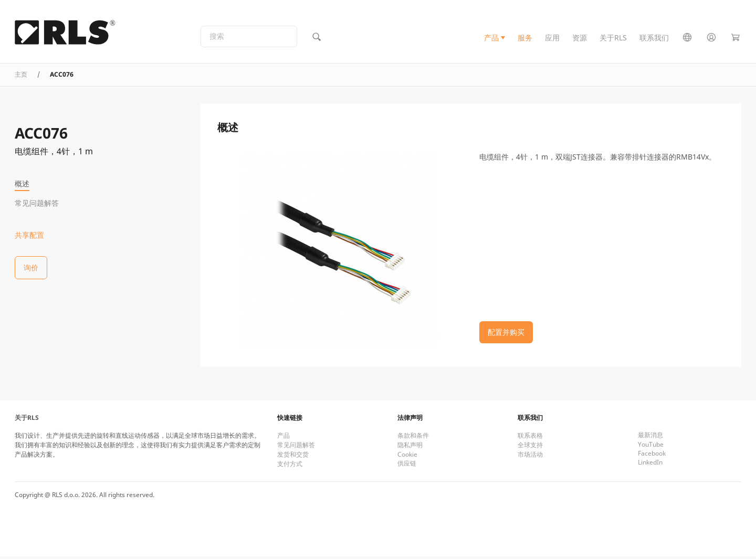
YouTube (651, 447)
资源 (580, 39)
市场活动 (530, 457)
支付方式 (290, 466)
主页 (21, 76)
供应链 (407, 466)
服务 (525, 39)
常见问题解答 (37, 203)
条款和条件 (413, 438)
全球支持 (530, 447)
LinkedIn (650, 465)
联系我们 (654, 39)
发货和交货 (293, 457)
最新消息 (650, 437)
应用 (552, 39)
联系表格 (530, 438)
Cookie (407, 457)
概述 (22, 183)
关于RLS (613, 39)
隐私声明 (410, 447)
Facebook (652, 456)
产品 (491, 39)
